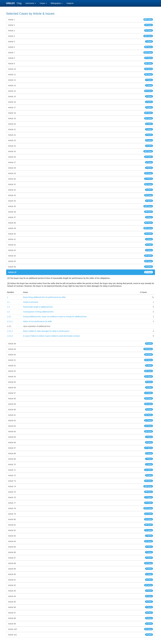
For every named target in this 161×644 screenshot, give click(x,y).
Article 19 (81, 118)
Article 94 (81, 596)
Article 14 (81, 91)
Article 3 (81, 30)
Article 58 (81, 398)
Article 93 (81, 591)
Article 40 (81, 234)
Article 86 (81, 552)
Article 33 (81, 195)
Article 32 (81, 190)
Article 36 (81, 212)
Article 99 (81, 624)
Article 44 (81, 256)
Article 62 (81, 420)
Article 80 (81, 519)
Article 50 (81, 354)
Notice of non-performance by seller (38, 321)
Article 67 (81, 448)
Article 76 (81, 497)
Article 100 (81, 629)
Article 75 (81, 492)
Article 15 (81, 96)
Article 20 (81, 124)
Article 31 (81, 184)
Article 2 (81, 25)
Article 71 (81, 470)
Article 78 (81, 508)
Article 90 (81, 574)
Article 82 (81, 530)
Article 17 (81, 107)
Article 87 (81, 558)
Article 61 (81, 415)
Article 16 (81, 102)
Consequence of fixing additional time (38, 312)
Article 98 (81, 618)
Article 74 (81, 486)
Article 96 (81, 607)
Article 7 (81, 52)
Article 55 (81, 382)
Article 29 (81, 173)
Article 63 (81, 426)
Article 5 (81, 41)
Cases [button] (43, 3)
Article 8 (81, 58)
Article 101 (81, 635)
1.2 (8, 307)
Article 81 (81, 525)
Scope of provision (31, 302)
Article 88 (81, 563)
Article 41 (81, 239)
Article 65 (81, 437)
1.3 (8, 312)
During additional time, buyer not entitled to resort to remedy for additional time (55, 317)
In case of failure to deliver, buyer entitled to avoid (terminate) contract (51, 336)
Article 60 (81, 409)
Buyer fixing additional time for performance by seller (44, 297)
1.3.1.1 (10, 321)
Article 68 (81, 453)
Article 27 (81, 162)
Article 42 (81, 245)
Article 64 (81, 431)
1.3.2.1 (10, 331)
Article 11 (81, 74)
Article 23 (81, 140)
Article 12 (81, 80)
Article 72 (81, 475)
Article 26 (81, 157)
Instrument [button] (31, 3)
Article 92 (81, 585)
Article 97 (81, 613)
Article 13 (81, 85)
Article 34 (81, 201)
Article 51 (81, 360)
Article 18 (81, 113)
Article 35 (81, 206)
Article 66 (81, 442)
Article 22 (81, 135)
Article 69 (81, 459)
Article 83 (81, 536)
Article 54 (81, 376)
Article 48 (81, 344)
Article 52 (81, 365)
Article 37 (81, 217)
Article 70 (81, 464)
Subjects (70, 3)
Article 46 (81, 267)
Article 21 (81, 129)
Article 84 (81, 541)
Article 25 (81, 151)
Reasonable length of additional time (38, 307)
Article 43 (81, 250)
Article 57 (81, 393)
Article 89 (81, 569)
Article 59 (81, 404)
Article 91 (81, 580)
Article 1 (81, 19)
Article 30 (81, 179)
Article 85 (81, 547)
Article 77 (81, 503)
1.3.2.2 (10, 336)
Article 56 (81, 387)
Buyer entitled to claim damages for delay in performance (46, 331)
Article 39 (81, 228)
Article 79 (81, 514)
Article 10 (81, 69)
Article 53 (81, 371)
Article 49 (81, 349)
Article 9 (81, 63)
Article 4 (81, 36)
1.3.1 (9, 317)
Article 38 (81, 223)
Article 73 (81, 481)
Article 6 (81, 47)
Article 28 (81, 168)
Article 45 (81, 261)
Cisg (19, 3)
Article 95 (81, 602)
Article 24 (81, 146)
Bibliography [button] (57, 3)
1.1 (8, 302)
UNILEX (11, 3)
